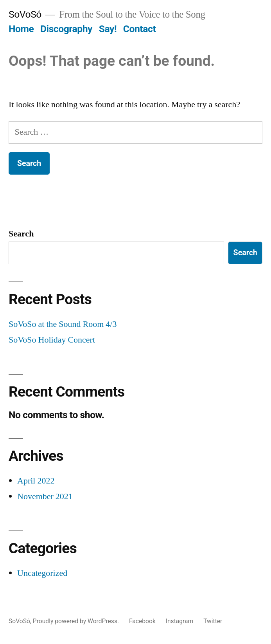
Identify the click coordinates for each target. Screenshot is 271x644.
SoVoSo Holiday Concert (52, 340)
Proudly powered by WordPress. (77, 621)
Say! (108, 29)
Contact (139, 29)
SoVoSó (25, 14)
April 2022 (36, 481)
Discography (66, 29)
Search (21, 234)
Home (21, 29)
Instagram (180, 621)
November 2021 (45, 496)
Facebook (142, 621)
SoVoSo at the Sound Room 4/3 (63, 324)
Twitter (213, 621)
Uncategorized (42, 573)
